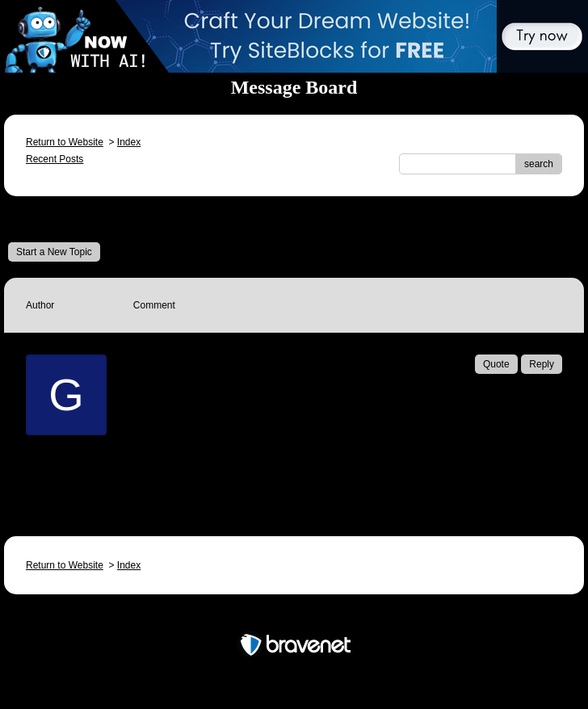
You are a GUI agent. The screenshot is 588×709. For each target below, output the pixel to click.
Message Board (61, 219)
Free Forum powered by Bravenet (294, 617)
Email (169, 468)
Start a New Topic (54, 252)
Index (129, 142)
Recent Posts (55, 159)
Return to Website (65, 142)
